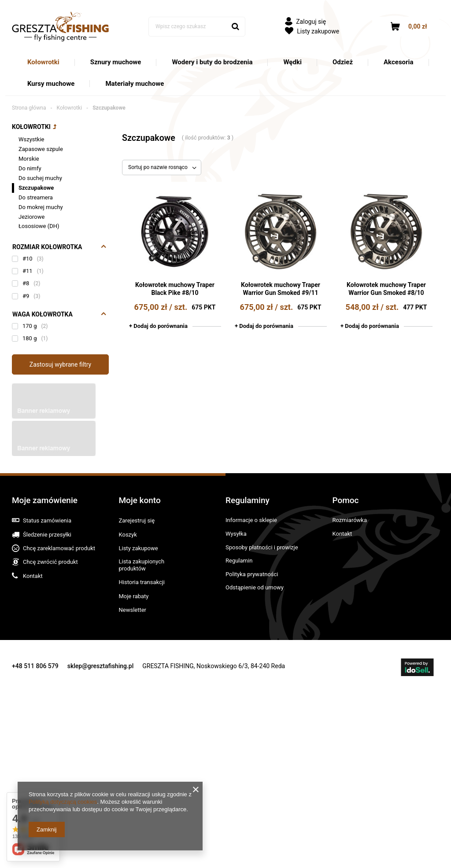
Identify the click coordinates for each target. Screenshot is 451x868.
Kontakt (33, 576)
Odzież (343, 62)
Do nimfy (30, 168)
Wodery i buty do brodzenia (212, 62)
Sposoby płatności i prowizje (262, 547)
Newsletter (133, 610)
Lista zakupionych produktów (142, 565)
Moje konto (140, 500)
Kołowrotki (43, 62)
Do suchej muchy (40, 178)
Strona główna (29, 108)
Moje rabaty (134, 596)
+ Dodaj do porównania (158, 326)
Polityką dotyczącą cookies (63, 802)
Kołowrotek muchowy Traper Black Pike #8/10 (175, 289)
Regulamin (239, 561)
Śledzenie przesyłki (47, 535)
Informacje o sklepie (251, 520)
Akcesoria (399, 62)
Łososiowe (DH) (39, 226)
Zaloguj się (305, 22)
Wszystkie (31, 139)
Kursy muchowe (51, 84)
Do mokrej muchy (41, 207)
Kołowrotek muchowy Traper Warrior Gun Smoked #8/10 (386, 289)
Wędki (292, 62)
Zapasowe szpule (41, 149)
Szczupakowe (36, 188)
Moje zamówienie (45, 500)
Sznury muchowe (116, 62)
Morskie (29, 159)
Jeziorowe (31, 217)
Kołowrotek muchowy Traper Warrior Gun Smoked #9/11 (281, 289)
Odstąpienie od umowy (255, 587)
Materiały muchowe (135, 84)
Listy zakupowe (312, 31)
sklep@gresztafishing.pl (101, 666)
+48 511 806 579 (35, 666)
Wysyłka (236, 534)
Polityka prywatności (252, 574)
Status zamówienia (47, 520)
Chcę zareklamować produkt (59, 548)
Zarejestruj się (137, 520)
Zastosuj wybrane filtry (60, 364)
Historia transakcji (142, 582)
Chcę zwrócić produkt (50, 562)
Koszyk (128, 535)
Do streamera (36, 197)
